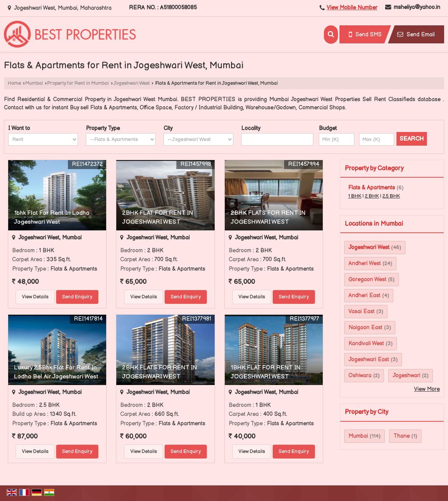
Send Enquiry (77, 297)
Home (14, 83)
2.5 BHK (391, 196)
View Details (35, 297)
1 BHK (355, 196)
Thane (402, 436)
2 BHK (372, 196)
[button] (352, 8)
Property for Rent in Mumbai (78, 83)
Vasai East (362, 311)
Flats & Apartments (372, 188)
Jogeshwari (406, 375)
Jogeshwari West (132, 83)
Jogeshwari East (369, 359)
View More (427, 389)
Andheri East (364, 295)
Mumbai (34, 83)
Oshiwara (360, 375)
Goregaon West (367, 279)
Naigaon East (365, 327)
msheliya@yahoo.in (417, 7)
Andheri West (365, 263)
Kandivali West (366, 343)
